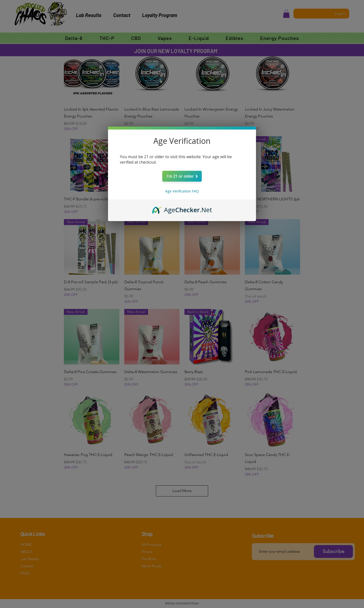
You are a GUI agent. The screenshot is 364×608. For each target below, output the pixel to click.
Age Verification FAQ (182, 191)
